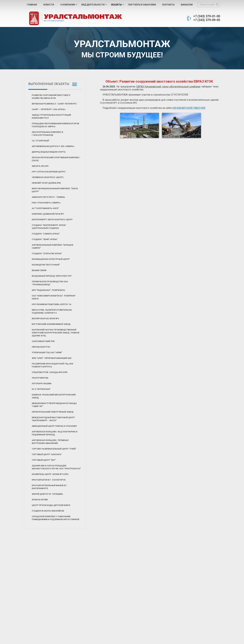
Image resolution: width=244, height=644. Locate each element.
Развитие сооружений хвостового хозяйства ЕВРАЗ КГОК (51, 97)
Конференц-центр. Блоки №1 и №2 (50, 474)
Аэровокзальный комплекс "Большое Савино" (53, 246)
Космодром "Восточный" (46, 265)
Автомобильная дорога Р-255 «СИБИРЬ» (53, 146)
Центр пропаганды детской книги (51, 505)
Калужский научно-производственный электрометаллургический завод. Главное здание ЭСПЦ (56, 333)
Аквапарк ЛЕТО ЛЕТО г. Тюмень (48, 197)
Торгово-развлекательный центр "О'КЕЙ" (54, 449)
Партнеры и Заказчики (142, 5)
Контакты (168, 5)
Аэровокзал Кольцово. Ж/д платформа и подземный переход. (55, 433)
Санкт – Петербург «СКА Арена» (49, 109)
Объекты (116, 5)
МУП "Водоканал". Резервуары (48, 290)
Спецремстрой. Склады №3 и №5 (50, 372)
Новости (49, 5)
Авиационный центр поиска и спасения (54, 426)
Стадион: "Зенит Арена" (45, 239)
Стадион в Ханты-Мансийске (48, 511)
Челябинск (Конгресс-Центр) (48, 177)
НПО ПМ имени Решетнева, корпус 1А (52, 304)
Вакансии (187, 5)
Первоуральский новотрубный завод (53, 412)
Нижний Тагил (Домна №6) (46, 183)
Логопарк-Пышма (42, 383)
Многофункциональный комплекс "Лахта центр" (55, 190)
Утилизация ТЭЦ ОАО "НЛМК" (47, 352)
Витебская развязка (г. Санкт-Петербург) (54, 104)
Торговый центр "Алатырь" (47, 454)
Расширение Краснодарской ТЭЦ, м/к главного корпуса (52, 365)
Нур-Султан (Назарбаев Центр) (49, 172)
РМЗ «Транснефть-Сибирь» (46, 203)
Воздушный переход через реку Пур (52, 276)
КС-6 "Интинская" (41, 389)
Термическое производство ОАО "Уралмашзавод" (50, 283)
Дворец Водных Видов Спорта (49, 152)
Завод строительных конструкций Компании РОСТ (51, 116)
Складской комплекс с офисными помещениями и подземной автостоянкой (55, 518)
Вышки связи (39, 270)
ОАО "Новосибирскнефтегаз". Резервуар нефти (54, 297)
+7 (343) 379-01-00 (207, 16)
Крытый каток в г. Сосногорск (49, 480)
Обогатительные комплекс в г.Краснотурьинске (47, 134)
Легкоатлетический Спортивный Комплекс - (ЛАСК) (56, 159)
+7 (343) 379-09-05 (207, 20)
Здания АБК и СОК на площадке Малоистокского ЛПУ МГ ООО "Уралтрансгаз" (56, 467)
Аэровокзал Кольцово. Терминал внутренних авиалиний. (50, 442)
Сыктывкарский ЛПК (43, 341)
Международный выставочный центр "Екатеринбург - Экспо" (53, 419)
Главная (32, 5)
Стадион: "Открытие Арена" (47, 254)
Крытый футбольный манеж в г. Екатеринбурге (50, 487)
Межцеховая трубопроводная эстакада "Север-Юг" (54, 405)
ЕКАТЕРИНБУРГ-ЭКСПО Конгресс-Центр (52, 220)
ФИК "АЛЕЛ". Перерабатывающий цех (52, 358)
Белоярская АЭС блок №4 (45, 318)
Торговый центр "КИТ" (44, 460)
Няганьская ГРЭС (41, 347)
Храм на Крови (40, 500)
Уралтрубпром (40, 378)
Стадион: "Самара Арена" (46, 234)
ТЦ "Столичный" (41, 141)
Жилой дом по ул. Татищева (47, 494)
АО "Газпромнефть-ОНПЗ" (45, 208)
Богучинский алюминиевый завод (51, 324)
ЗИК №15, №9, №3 (40, 166)
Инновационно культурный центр (51, 259)
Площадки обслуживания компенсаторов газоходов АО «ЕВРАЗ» (55, 125)
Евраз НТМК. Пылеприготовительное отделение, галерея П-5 (52, 311)
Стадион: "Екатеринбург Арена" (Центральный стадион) (49, 227)
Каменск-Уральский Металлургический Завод (54, 396)
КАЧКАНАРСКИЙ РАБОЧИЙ (189, 108)
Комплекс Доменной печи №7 (48, 214)
